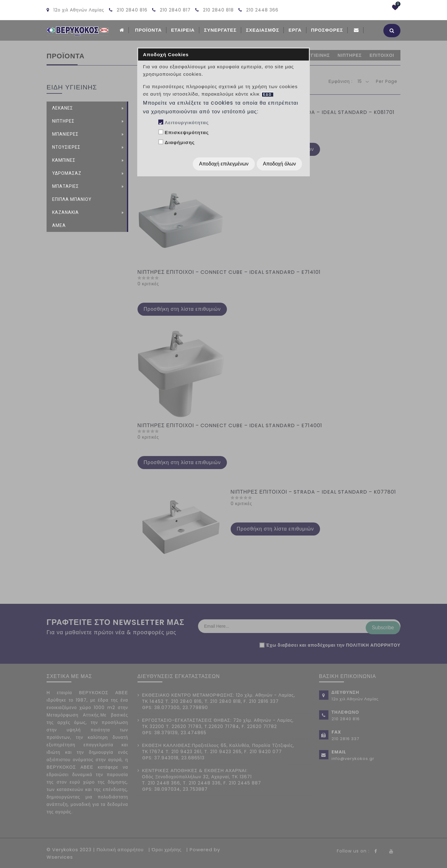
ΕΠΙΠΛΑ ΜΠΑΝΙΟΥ (72, 199)
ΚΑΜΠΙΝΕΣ (64, 160)
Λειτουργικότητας (187, 122)
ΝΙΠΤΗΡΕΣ (63, 120)
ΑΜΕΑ (59, 225)
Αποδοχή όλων (279, 164)
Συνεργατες (220, 30)
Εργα (295, 30)
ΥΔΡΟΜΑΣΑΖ (67, 173)
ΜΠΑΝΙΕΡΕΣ (65, 133)
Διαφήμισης (180, 142)
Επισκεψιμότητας (187, 132)
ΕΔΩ (268, 95)
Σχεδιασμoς (262, 30)
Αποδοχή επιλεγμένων (224, 164)
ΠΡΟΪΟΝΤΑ (148, 30)
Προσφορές (327, 30)
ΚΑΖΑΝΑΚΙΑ (65, 212)
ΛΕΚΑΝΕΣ (63, 107)
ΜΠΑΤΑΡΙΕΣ (65, 186)
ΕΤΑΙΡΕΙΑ (183, 30)
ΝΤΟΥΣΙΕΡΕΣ (66, 147)
